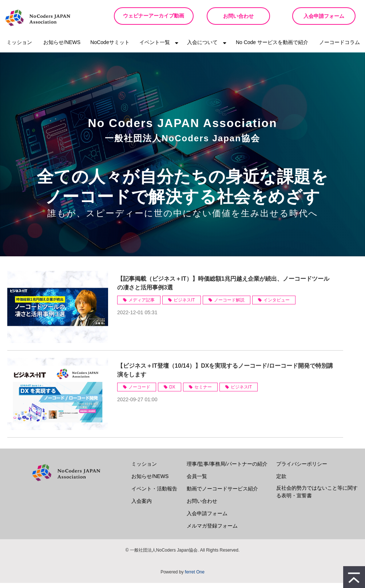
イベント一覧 (155, 47)
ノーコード (139, 392)
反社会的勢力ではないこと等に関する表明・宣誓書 (317, 497)
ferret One (195, 577)
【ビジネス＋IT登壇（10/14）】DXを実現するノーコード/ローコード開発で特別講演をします (225, 375)
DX (172, 392)
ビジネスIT (184, 305)
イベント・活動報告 (154, 494)
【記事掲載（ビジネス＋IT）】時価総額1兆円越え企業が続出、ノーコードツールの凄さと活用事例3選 (223, 288)
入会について (202, 47)
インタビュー (277, 305)
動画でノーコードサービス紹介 (222, 494)
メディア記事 (142, 305)
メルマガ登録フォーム (212, 531)
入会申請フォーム (322, 16)
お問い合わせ (233, 16)
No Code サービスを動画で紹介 (272, 47)
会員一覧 (197, 481)
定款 (281, 481)
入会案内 (142, 506)
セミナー (203, 392)
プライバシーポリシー (302, 469)
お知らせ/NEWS (62, 47)
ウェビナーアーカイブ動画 (150, 18)
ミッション (19, 47)
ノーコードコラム (340, 47)
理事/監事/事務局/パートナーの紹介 (227, 469)
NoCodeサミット (110, 47)
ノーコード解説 (229, 305)
